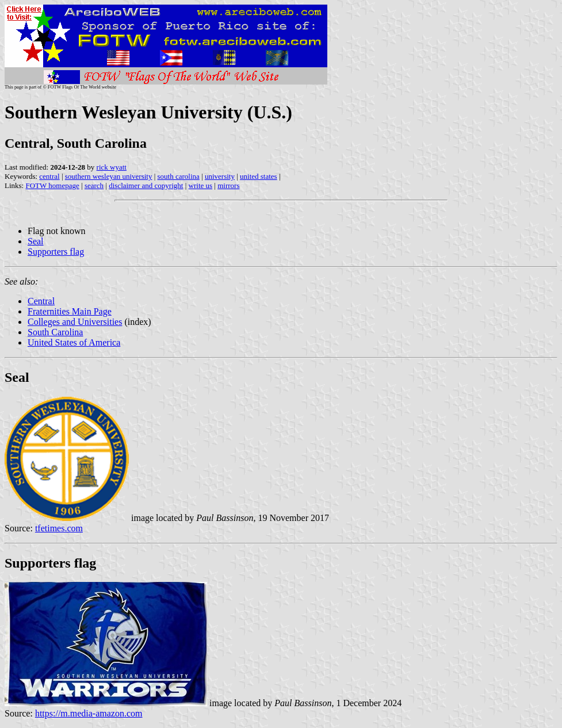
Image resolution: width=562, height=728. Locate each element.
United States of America (74, 342)
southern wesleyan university (109, 176)
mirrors (228, 185)
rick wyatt (112, 167)
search (94, 185)
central (49, 176)
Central (41, 301)
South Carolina (55, 332)
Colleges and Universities (75, 322)
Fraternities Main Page (70, 311)
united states (259, 176)
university (220, 176)
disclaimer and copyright (146, 185)
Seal (36, 241)
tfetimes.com (59, 528)
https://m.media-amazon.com (89, 713)
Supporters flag (56, 252)
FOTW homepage (52, 185)
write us (201, 185)
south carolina (179, 176)
